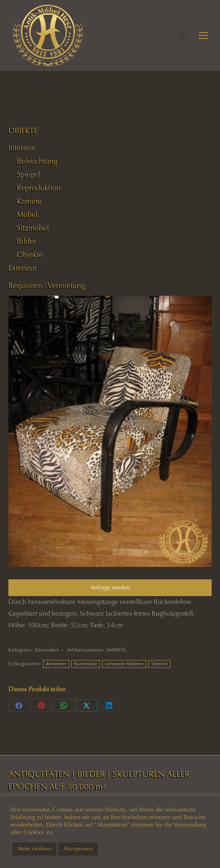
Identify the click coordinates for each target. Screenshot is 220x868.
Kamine (29, 201)
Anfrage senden (110, 588)
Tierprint (159, 664)
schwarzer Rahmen (124, 664)
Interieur (22, 148)
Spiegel (28, 175)
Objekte (30, 255)
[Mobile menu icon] (203, 36)
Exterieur (23, 268)
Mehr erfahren (34, 849)
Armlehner (56, 664)
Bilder (26, 241)
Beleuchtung (37, 161)
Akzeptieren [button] (78, 849)
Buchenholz (86, 664)
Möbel (27, 215)
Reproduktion (39, 188)
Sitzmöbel (47, 650)
